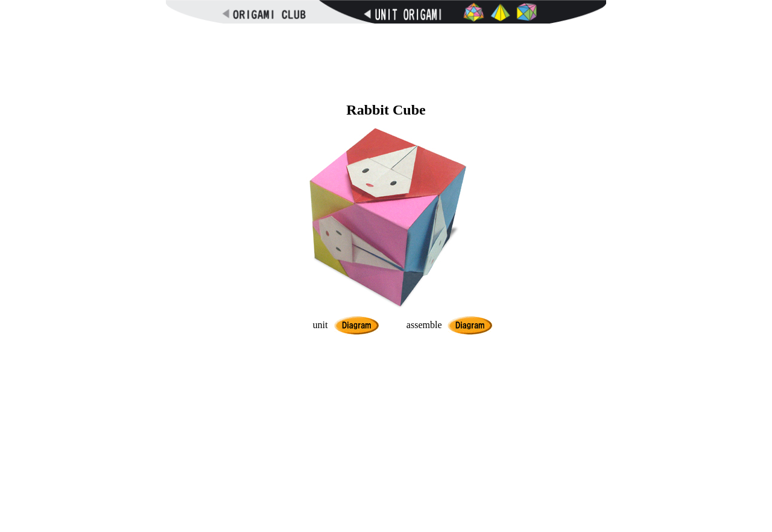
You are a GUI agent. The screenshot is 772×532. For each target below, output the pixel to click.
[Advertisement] (386, 60)
